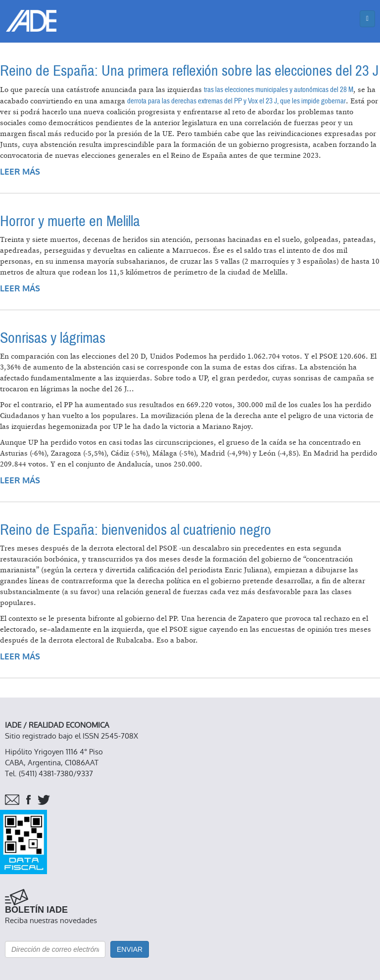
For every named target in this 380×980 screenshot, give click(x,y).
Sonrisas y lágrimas (53, 338)
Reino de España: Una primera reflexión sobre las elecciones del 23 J (189, 71)
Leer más (20, 172)
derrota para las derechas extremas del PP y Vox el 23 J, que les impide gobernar (237, 101)
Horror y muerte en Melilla (70, 221)
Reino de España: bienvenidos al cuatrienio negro (136, 530)
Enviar (130, 949)
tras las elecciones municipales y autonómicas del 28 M (279, 90)
